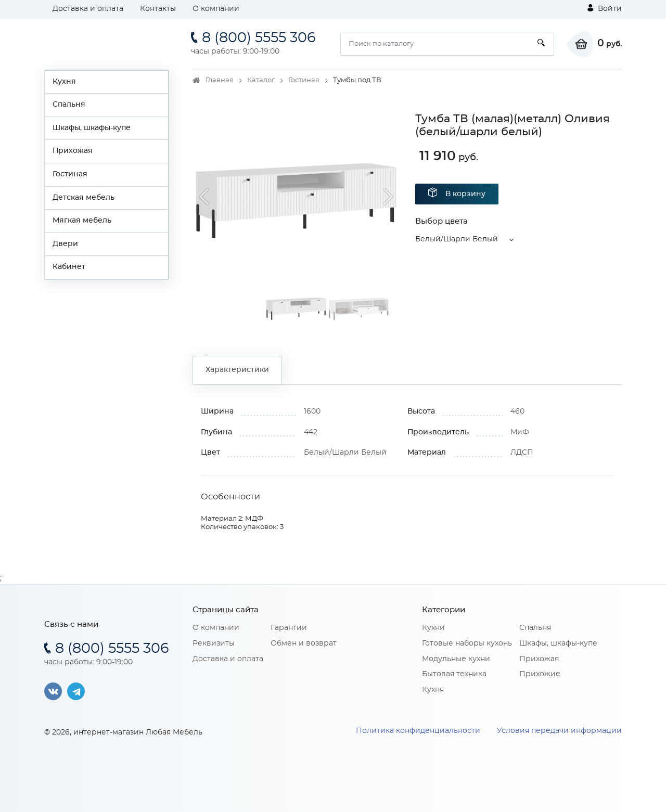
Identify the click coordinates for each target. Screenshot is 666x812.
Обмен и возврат (304, 643)
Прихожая (73, 151)
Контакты (158, 9)
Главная (220, 80)
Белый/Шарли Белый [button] (457, 239)
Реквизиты (214, 643)
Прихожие (540, 674)
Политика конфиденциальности (418, 731)
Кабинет (69, 267)
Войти (605, 8)
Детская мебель (84, 198)
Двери (65, 244)
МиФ (520, 432)
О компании (216, 9)
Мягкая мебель (82, 221)
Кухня (64, 82)
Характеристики (237, 370)
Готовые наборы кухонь (467, 643)
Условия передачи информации (559, 731)
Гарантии (289, 628)
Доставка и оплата (88, 9)
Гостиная (70, 174)
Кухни (433, 628)
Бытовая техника (454, 674)
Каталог (261, 80)
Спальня (69, 105)
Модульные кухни (456, 659)
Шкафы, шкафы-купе (92, 128)
